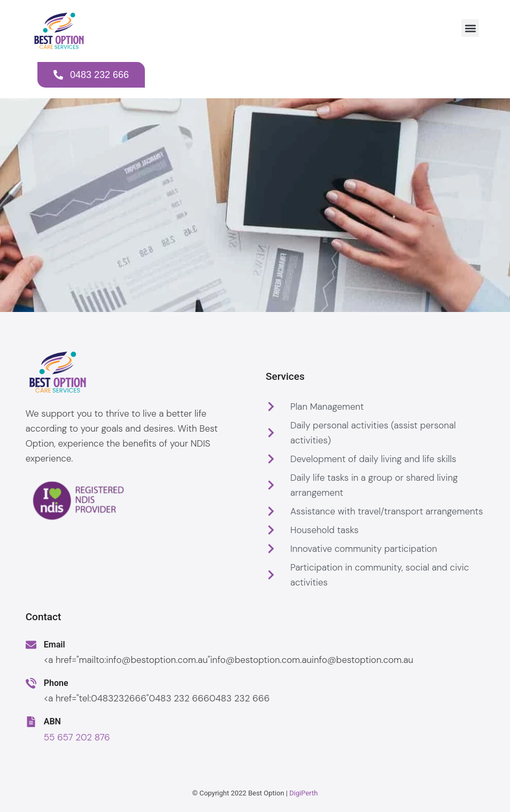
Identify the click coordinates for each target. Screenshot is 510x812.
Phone (56, 683)
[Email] (31, 645)
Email (55, 645)
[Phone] (31, 683)
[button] (470, 28)
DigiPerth (303, 793)
